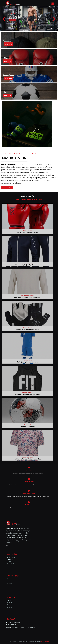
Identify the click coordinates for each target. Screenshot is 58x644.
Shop (9, 605)
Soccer (9, 562)
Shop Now (8, 44)
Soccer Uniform (11, 564)
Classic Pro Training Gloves (26, 233)
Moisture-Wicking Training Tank (26, 394)
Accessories (10, 583)
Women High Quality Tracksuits (26, 265)
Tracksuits (10, 559)
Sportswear (10, 579)
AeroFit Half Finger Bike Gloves (26, 330)
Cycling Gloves (11, 557)
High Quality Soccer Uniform (26, 362)
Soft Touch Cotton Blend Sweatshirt (26, 297)
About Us (10, 603)
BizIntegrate (45, 641)
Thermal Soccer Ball (26, 427)
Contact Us (7, 187)
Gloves (9, 581)
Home (9, 600)
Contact (9, 607)
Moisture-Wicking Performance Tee (26, 459)
